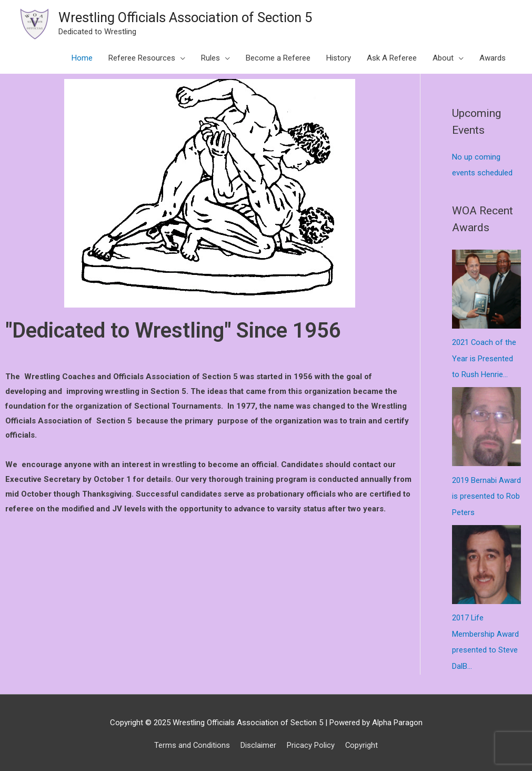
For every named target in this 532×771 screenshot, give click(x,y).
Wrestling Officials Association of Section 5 (188, 17)
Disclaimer (258, 742)
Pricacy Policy (311, 742)
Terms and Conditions (192, 742)
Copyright (362, 742)
